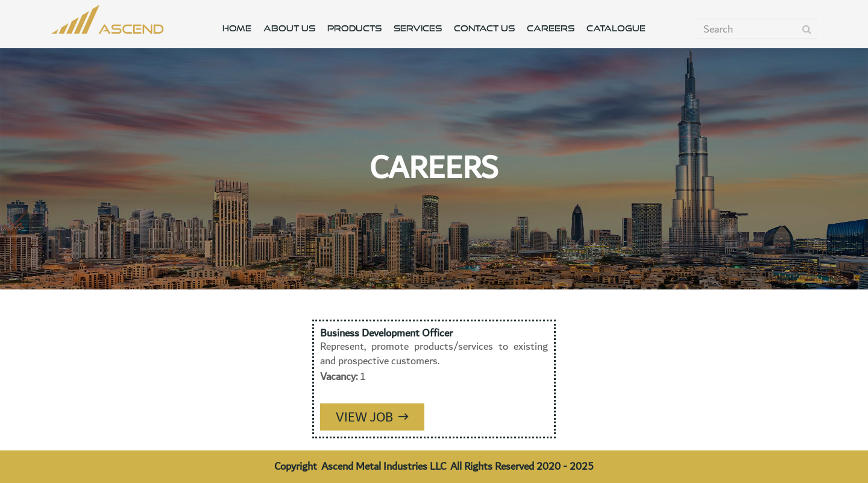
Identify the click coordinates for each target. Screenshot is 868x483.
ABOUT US (289, 28)
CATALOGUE (616, 28)
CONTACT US (484, 28)
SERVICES (418, 28)
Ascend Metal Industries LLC (384, 466)
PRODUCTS (354, 28)
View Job (372, 418)
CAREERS (551, 28)
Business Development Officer (386, 333)
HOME (237, 28)
